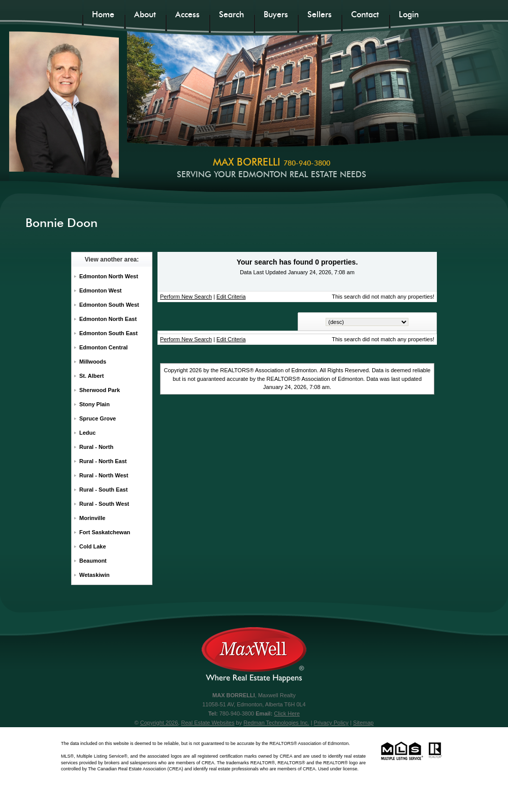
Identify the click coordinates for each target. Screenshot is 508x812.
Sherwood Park (100, 390)
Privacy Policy (331, 723)
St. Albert (92, 376)
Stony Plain (94, 404)
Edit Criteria (231, 297)
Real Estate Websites (208, 723)
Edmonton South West (109, 305)
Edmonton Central (103, 347)
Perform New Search (186, 297)
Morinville (92, 518)
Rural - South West (104, 504)
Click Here (287, 713)
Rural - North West (104, 475)
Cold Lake (93, 546)
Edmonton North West (109, 276)
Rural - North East (103, 461)
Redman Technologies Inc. (276, 723)
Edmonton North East (108, 319)
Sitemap (363, 723)
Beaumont (93, 561)
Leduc (87, 433)
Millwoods (93, 362)
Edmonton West (101, 290)
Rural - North (96, 447)
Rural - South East (103, 490)
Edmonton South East (108, 333)
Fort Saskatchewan (105, 532)
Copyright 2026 (159, 723)
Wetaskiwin (94, 575)
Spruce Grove (98, 418)
